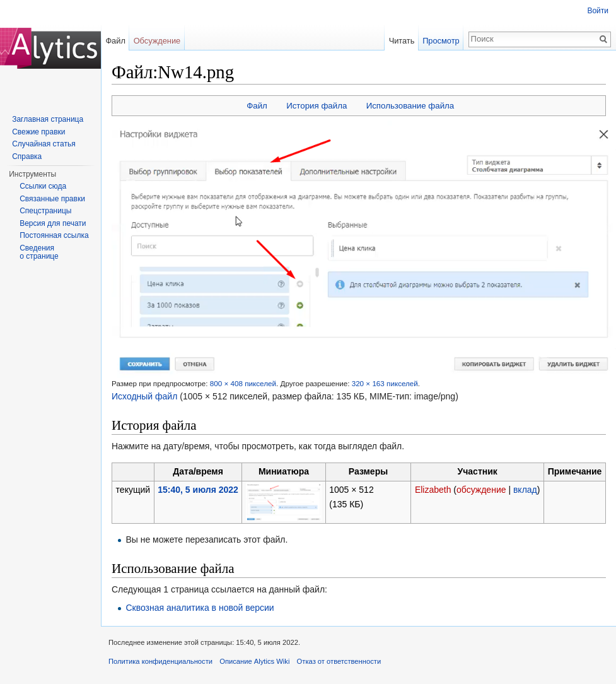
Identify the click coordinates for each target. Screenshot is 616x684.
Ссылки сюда (43, 186)
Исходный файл (144, 396)
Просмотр (441, 41)
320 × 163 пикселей (385, 383)
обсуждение (481, 490)
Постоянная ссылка (54, 235)
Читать (402, 41)
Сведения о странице (39, 252)
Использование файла (410, 106)
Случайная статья (44, 144)
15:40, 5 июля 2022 (198, 490)
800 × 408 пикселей (243, 383)
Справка (27, 156)
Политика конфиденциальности (160, 661)
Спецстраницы (45, 211)
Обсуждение (157, 41)
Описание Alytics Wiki (254, 661)
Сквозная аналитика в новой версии (200, 608)
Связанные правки (52, 199)
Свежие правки (38, 132)
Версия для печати (53, 223)
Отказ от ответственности (339, 661)
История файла (317, 106)
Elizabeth (433, 490)
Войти (598, 11)
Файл (257, 106)
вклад (525, 490)
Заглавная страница (48, 119)
